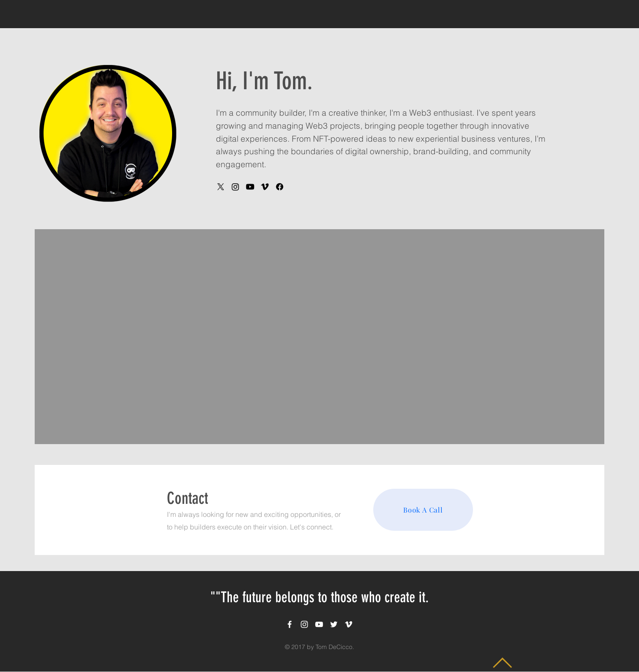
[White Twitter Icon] (334, 624)
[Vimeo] (265, 187)
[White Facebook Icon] (290, 624)
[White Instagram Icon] (304, 624)
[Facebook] (280, 187)
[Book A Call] (423, 510)
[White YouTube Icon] (319, 624)
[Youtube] (250, 187)
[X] (221, 187)
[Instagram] (235, 187)
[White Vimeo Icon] (349, 624)
